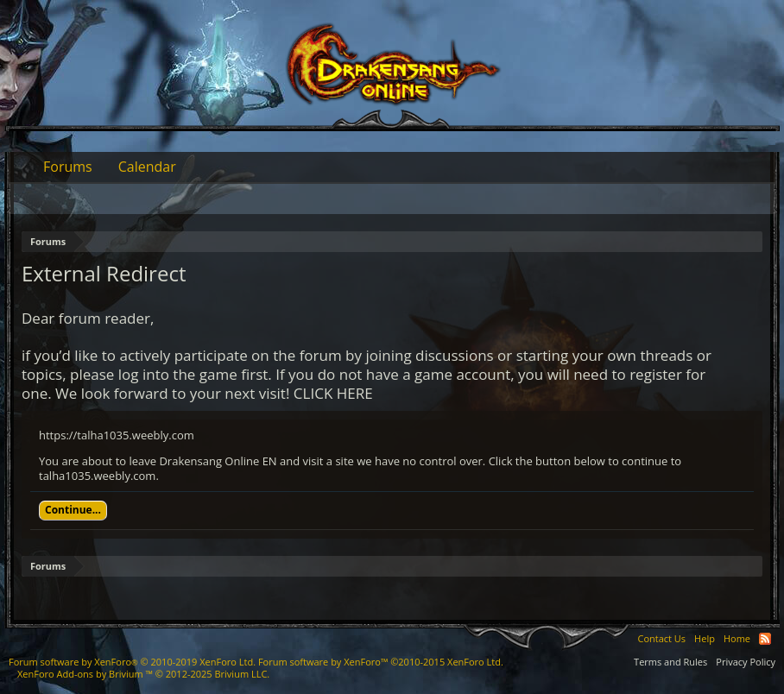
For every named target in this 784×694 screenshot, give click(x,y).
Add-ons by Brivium (143, 674)
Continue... (73, 510)
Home (737, 638)
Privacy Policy (746, 662)
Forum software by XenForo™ (381, 662)
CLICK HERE (333, 393)
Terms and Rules (670, 662)
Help (705, 638)
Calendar (147, 167)
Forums (68, 167)
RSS (765, 639)
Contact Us (661, 638)
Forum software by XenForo (132, 662)
